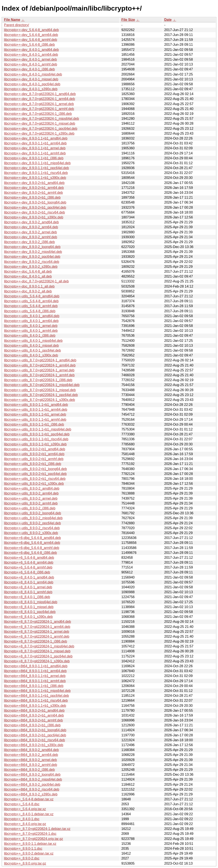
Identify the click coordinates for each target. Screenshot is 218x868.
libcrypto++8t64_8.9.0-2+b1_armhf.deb (33, 720)
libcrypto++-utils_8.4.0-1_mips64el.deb (33, 341)
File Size (128, 20)
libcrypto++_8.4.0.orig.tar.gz (25, 824)
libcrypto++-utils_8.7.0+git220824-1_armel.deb (39, 370)
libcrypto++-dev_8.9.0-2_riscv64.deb (32, 262)
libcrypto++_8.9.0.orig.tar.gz (25, 863)
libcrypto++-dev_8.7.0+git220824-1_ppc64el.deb (41, 129)
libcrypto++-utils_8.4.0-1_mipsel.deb (31, 346)
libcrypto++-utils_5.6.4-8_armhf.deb (31, 306)
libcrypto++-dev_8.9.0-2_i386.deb (29, 242)
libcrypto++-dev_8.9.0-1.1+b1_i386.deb (34, 158)
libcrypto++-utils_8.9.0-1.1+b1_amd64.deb (36, 405)
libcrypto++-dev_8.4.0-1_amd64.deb (31, 50)
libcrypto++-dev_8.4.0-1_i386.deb (29, 69)
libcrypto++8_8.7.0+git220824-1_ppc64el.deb (38, 656)
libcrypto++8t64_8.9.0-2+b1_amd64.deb (34, 711)
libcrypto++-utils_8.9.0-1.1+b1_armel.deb (35, 414)
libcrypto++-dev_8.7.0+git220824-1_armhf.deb (39, 109)
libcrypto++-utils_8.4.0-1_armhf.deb (31, 331)
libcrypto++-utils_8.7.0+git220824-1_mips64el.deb (42, 385)
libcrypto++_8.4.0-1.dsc (22, 819)
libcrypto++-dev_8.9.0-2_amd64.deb (31, 222)
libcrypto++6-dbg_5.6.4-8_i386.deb (30, 553)
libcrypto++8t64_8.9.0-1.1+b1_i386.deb (34, 686)
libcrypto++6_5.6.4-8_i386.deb (27, 572)
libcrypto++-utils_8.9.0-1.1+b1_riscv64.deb (36, 439)
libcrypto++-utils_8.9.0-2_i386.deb (30, 508)
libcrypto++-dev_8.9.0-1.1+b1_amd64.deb (36, 138)
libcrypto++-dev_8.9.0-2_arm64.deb (31, 227)
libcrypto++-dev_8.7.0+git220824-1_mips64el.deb (42, 119)
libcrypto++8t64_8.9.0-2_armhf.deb (31, 765)
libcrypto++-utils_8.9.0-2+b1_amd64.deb (35, 449)
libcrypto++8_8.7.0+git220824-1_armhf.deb (37, 636)
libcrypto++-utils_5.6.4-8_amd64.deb (32, 296)
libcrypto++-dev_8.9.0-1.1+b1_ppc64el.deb (37, 168)
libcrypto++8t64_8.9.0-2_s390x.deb (31, 794)
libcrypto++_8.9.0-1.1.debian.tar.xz (30, 844)
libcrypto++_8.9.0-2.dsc (22, 858)
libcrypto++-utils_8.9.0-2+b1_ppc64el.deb (35, 474)
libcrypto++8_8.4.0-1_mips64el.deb (31, 602)
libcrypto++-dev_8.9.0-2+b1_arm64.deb (34, 188)
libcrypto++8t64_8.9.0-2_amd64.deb (31, 750)
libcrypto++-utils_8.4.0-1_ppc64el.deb (32, 350)
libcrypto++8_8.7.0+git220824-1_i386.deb (36, 641)
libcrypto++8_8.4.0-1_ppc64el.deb (30, 612)
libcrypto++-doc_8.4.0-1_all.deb (28, 276)
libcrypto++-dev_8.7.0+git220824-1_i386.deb (38, 114)
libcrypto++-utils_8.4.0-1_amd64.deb (32, 316)
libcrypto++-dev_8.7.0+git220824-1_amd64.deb (40, 94)
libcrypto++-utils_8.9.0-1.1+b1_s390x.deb (35, 444)
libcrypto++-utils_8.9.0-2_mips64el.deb (33, 518)
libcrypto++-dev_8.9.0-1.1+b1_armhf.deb (35, 153)
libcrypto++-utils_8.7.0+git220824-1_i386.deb (38, 380)
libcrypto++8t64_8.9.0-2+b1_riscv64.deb (34, 740)
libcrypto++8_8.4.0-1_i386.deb (27, 597)
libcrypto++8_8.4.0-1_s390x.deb (28, 617)
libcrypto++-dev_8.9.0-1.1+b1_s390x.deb (35, 178)
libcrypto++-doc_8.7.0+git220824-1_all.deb (36, 281)
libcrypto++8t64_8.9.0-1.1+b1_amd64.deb (36, 666)
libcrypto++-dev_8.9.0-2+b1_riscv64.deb (34, 212)
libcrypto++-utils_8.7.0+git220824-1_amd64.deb (40, 360)
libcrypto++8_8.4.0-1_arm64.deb (29, 582)
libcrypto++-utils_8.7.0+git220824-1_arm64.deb (40, 365)
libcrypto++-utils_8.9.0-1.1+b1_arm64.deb (36, 410)
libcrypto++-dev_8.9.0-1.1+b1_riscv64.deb (36, 173)
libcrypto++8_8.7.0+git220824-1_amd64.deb (37, 622)
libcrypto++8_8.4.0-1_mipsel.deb (29, 607)
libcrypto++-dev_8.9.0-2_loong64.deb (32, 247)
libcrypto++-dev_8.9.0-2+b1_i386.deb (32, 197)
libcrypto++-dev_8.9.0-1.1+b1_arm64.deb (35, 143)
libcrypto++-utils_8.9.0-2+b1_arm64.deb (34, 454)
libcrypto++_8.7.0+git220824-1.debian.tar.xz (37, 829)
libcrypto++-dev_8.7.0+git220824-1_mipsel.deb (40, 123)
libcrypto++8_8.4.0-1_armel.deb (28, 587)
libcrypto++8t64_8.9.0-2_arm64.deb (31, 755)
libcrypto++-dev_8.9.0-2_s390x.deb (31, 267)
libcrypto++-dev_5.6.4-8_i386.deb (29, 45)
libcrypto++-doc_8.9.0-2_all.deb (28, 291)
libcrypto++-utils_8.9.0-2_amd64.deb (32, 488)
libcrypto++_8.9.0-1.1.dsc (23, 849)
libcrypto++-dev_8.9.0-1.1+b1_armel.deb (35, 148)
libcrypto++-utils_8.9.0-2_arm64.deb (31, 493)
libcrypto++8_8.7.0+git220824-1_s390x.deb (37, 661)
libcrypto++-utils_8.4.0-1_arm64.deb (31, 321)
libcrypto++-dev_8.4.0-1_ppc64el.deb (32, 84)
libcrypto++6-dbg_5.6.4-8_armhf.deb (32, 548)
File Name (12, 20)
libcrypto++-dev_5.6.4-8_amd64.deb (31, 30)
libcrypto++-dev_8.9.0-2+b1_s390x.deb (34, 217)
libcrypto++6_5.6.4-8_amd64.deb (29, 558)
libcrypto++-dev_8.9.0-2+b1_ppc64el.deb (35, 207)
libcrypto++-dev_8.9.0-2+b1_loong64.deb (35, 202)
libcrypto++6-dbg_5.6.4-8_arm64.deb (32, 543)
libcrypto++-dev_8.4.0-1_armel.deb (30, 59)
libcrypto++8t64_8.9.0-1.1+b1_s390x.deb (35, 706)
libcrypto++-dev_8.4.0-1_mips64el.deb (33, 74)
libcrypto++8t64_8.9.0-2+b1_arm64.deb (34, 715)
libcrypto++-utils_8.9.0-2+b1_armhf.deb (34, 459)
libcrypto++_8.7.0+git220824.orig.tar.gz (34, 839)
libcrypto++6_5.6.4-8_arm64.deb (29, 562)
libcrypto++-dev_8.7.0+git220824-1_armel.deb (39, 104)
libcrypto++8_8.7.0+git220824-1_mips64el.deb (39, 646)
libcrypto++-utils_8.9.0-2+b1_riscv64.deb (35, 479)
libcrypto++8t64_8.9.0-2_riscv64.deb (32, 789)
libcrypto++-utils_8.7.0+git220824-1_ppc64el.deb (41, 395)
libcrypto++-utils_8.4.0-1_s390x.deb (31, 355)
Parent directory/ (16, 25)
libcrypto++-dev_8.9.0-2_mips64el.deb (33, 252)
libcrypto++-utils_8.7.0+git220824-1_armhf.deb (39, 375)
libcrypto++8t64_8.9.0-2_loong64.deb (32, 775)
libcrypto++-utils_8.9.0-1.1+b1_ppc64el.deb (37, 434)
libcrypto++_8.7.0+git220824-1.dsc (30, 834)
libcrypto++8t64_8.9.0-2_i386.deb (29, 770)
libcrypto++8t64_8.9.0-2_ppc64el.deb (32, 785)
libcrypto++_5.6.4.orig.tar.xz (25, 809)
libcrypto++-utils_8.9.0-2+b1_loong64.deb (35, 469)
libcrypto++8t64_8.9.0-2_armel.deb (30, 760)
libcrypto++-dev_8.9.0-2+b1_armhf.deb (33, 193)
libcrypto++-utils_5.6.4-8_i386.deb (30, 311)
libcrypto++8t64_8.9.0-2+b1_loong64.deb (35, 730)
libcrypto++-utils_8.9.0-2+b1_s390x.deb (34, 484)
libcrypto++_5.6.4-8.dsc (22, 804)
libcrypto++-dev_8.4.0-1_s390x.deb (31, 89)
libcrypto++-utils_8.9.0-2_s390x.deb (31, 533)
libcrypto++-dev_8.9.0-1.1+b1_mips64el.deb (37, 163)
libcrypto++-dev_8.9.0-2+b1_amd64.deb (34, 183)
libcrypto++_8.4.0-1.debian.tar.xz (29, 814)
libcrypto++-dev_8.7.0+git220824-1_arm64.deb (39, 99)
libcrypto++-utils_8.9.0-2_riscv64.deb (32, 528)
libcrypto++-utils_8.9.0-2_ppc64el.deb (32, 523)
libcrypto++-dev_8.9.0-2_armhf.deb (31, 237)
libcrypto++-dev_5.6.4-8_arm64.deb (31, 35)
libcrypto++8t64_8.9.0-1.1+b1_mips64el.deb (37, 691)
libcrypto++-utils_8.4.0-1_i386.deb (30, 336)
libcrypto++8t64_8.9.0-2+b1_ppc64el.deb (35, 735)
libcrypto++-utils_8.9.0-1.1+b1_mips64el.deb (38, 429)
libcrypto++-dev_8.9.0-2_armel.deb (30, 232)
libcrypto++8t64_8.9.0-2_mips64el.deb (33, 779)
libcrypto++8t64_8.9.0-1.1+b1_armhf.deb (35, 681)
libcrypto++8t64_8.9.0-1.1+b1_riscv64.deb (36, 701)
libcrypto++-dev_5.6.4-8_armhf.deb (31, 40)
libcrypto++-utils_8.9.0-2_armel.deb (31, 498)
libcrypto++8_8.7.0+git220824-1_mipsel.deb (37, 651)
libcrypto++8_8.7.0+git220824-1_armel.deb (37, 632)
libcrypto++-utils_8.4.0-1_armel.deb (31, 326)
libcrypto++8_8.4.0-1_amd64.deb (29, 577)
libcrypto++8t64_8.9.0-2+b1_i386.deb (32, 725)
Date (168, 20)
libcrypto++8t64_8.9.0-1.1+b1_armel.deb (35, 676)
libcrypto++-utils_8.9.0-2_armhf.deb (31, 503)
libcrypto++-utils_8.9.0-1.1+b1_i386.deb (34, 424)
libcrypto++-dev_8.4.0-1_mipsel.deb (31, 79)
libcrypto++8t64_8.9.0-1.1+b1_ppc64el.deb (37, 696)
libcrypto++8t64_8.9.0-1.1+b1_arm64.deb (35, 671)
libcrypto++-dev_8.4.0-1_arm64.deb (31, 55)
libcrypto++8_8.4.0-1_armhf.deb (28, 592)
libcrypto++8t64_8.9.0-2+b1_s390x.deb (34, 745)
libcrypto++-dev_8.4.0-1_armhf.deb (31, 64)
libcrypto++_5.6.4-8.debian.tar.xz (29, 799)
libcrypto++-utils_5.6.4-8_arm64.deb (31, 301)
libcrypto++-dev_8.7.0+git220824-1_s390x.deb (39, 133)
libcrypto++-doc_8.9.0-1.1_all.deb (29, 286)
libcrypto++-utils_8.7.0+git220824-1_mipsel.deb (40, 390)
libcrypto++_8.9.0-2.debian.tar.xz (29, 853)
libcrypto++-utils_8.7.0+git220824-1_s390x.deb (39, 400)
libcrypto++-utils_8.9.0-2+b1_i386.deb (33, 464)
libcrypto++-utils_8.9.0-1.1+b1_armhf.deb (35, 420)
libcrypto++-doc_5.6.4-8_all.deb (28, 272)
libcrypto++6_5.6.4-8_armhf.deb (28, 567)
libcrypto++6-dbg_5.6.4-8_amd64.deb (32, 538)
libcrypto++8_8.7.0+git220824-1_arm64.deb (37, 627)
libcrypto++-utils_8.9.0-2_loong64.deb (33, 513)
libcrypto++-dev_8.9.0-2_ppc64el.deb (32, 257)
